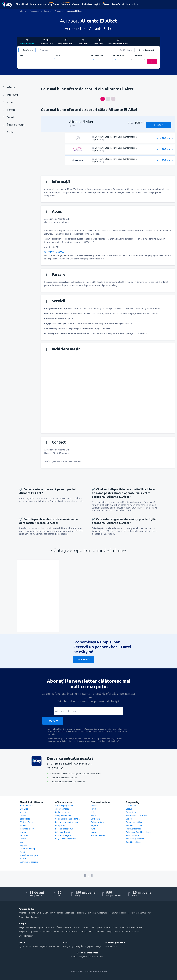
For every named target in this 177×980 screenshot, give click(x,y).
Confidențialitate (133, 842)
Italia (139, 927)
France (107, 927)
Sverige (109, 932)
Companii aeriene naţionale (67, 819)
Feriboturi (24, 835)
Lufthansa (95, 819)
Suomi (127, 932)
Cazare (76, 4)
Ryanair (94, 815)
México (123, 913)
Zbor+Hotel (22, 4)
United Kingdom (26, 936)
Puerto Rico (24, 917)
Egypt (21, 946)
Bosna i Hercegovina (35, 927)
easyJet (94, 832)
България (51, 927)
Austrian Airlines (98, 835)
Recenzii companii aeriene (67, 822)
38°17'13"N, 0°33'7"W (54, 252)
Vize (22, 842)
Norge (57, 932)
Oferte (106, 4)
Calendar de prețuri (64, 832)
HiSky (93, 812)
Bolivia (32, 913)
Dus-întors (28, 50)
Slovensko (118, 932)
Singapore (89, 946)
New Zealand (111, 946)
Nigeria (43, 946)
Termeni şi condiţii (134, 825)
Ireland (132, 927)
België (22, 927)
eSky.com (83, 957)
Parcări (23, 852)
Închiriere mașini (91, 4)
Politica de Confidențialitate (138, 832)
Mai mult (131, 4)
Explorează (84, 659)
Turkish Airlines (97, 822)
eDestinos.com (96, 957)
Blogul (129, 809)
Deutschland (88, 927)
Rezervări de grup (28, 849)
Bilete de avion (38, 4)
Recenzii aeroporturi (64, 829)
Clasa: (141, 50)
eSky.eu (74, 957)
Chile (39, 913)
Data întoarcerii (119, 55)
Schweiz (135, 932)
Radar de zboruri (63, 812)
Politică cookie (133, 835)
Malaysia (79, 946)
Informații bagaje (63, 835)
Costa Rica (69, 913)
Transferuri (118, 4)
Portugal (84, 932)
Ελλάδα (115, 927)
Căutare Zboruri (27, 822)
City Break (54, 4)
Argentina (23, 913)
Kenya (28, 946)
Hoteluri (23, 825)
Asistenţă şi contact (135, 839)
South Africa (54, 946)
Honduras (113, 913)
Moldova (37, 932)
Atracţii (23, 859)
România (100, 932)
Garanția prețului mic (64, 805)
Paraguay (35, 917)
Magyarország (25, 932)
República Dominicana (86, 913)
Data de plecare (97, 55)
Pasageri (138, 55)
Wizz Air (94, 805)
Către (58, 55)
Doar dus (44, 50)
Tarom (94, 809)
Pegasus (94, 825)
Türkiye (98, 946)
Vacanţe (66, 4)
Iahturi (23, 832)
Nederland (47, 932)
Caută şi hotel (126, 50)
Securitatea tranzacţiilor (137, 815)
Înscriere (53, 721)
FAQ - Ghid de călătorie (66, 839)
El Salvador (48, 913)
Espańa (99, 927)
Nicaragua (132, 913)
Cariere (129, 819)
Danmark (77, 927)
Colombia (58, 913)
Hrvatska (124, 927)
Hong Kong (68, 946)
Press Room (132, 812)
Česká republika (64, 927)
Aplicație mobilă (62, 809)
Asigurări (24, 845)
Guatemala (102, 913)
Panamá (142, 913)
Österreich (66, 932)
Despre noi (131, 805)
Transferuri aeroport (29, 855)
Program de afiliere (135, 822)
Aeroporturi (60, 825)
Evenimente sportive (29, 862)
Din (21, 55)
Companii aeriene (63, 815)
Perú (149, 913)
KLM (93, 829)
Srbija (92, 932)
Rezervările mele (133, 829)
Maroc (36, 946)
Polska (75, 932)
